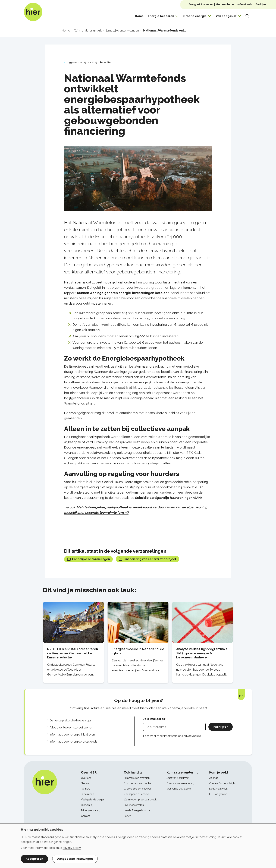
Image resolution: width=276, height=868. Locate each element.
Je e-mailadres (154, 719)
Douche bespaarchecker (138, 783)
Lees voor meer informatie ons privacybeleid (172, 736)
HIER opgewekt (218, 794)
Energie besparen (161, 16)
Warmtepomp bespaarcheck (140, 800)
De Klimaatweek (218, 789)
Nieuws (85, 783)
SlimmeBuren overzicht (137, 778)
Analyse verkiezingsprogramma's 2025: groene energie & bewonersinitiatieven (202, 653)
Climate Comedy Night (222, 783)
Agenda (214, 778)
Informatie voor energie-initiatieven (72, 735)
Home (139, 16)
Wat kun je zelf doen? (179, 789)
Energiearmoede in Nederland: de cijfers (138, 651)
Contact (85, 816)
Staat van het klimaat (178, 778)
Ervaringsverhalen (134, 805)
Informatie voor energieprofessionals (73, 742)
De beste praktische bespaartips (71, 720)
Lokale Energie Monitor (137, 810)
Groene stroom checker (137, 789)
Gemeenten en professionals (234, 4)
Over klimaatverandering (180, 783)
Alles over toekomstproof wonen (71, 727)
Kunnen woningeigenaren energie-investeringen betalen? (123, 293)
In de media (88, 794)
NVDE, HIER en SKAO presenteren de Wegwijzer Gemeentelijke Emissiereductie (73, 653)
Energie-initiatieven (201, 4)
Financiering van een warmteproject (147, 559)
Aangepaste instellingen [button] (75, 859)
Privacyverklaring (91, 810)
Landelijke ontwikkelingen (88, 559)
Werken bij (87, 805)
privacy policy (72, 848)
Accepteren (34, 859)
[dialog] (138, 846)
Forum (128, 816)
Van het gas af (226, 16)
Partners (86, 789)
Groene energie (195, 16)
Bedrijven (261, 4)
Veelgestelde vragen (93, 800)
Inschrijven (221, 727)
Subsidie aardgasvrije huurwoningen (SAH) (168, 498)
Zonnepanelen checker (137, 794)
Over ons (86, 778)
